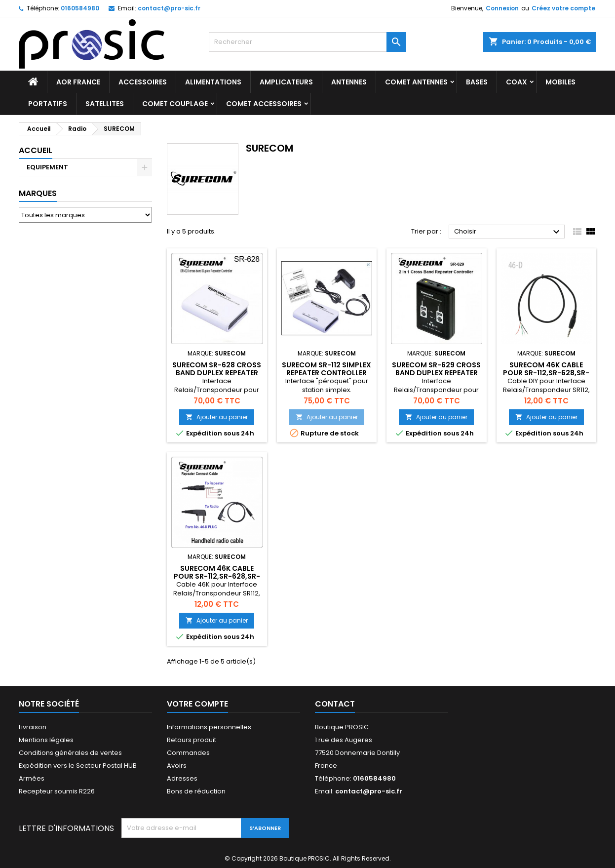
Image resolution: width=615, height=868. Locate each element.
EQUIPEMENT (47, 167)
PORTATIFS (48, 104)
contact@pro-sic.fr (169, 8)
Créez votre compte (563, 8)
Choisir (508, 232)
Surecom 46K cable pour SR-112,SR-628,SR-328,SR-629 (546, 373)
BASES (477, 82)
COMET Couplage (175, 104)
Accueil (36, 150)
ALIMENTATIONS (213, 82)
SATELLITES (105, 104)
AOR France (78, 82)
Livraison (33, 727)
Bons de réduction (196, 791)
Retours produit (192, 740)
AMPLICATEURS (286, 82)
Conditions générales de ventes (70, 753)
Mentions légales (46, 740)
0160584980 (80, 8)
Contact (335, 704)
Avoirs (177, 766)
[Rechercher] (307, 42)
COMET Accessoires (264, 104)
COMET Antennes (416, 82)
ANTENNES (349, 82)
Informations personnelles (209, 727)
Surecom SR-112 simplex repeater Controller (327, 369)
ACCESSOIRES (143, 82)
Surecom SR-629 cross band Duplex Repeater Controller (436, 373)
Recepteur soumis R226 (57, 791)
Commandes (188, 753)
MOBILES (560, 82)
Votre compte (197, 704)
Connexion (502, 8)
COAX (517, 82)
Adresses (182, 778)
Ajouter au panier (217, 417)
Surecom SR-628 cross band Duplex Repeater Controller (217, 373)
